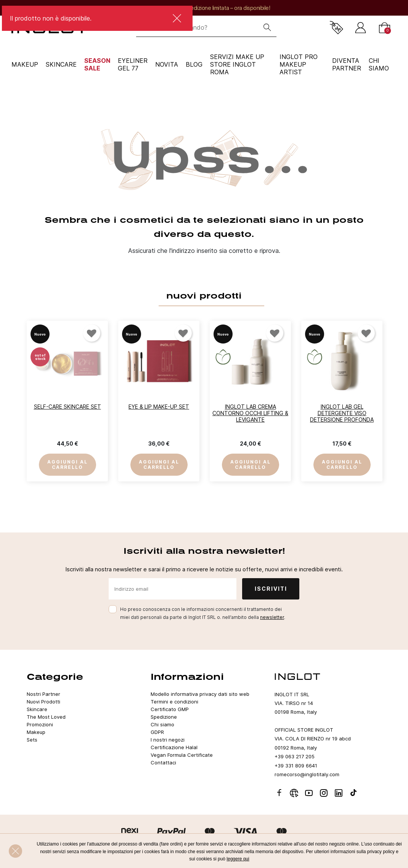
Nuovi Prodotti (43, 702)
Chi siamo (162, 724)
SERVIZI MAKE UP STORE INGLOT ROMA (237, 64)
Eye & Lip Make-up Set (159, 407)
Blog (194, 64)
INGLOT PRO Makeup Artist (299, 64)
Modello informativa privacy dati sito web (200, 694)
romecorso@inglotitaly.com (307, 774)
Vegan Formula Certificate (182, 755)
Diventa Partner (347, 64)
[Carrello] (385, 28)
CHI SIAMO (379, 64)
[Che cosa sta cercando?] (197, 28)
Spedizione (164, 717)
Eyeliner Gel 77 (133, 64)
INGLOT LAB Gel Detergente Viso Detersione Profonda (342, 413)
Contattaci (163, 762)
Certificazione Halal (174, 747)
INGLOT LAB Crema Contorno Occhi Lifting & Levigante (250, 413)
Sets (32, 740)
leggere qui (238, 859)
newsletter (272, 617)
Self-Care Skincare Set (67, 407)
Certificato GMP (170, 709)
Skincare (61, 64)
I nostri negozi (168, 740)
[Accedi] (361, 28)
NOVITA (167, 64)
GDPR (157, 732)
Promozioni (40, 724)
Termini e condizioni (174, 702)
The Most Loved (46, 717)
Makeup (25, 64)
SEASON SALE (97, 64)
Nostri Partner (43, 694)
